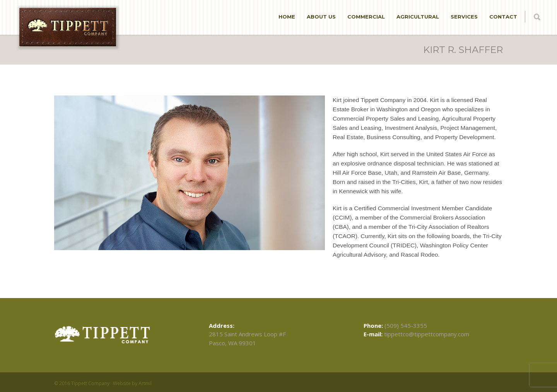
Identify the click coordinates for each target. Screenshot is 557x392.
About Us (321, 17)
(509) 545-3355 (406, 326)
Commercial (366, 17)
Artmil (145, 383)
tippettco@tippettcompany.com (427, 334)
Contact (503, 17)
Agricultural (418, 17)
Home (287, 17)
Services (464, 17)
